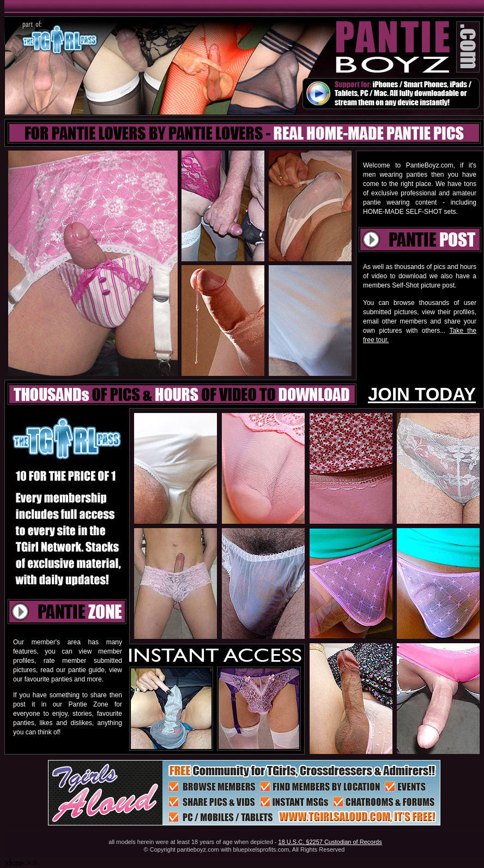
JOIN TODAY (422, 394)
